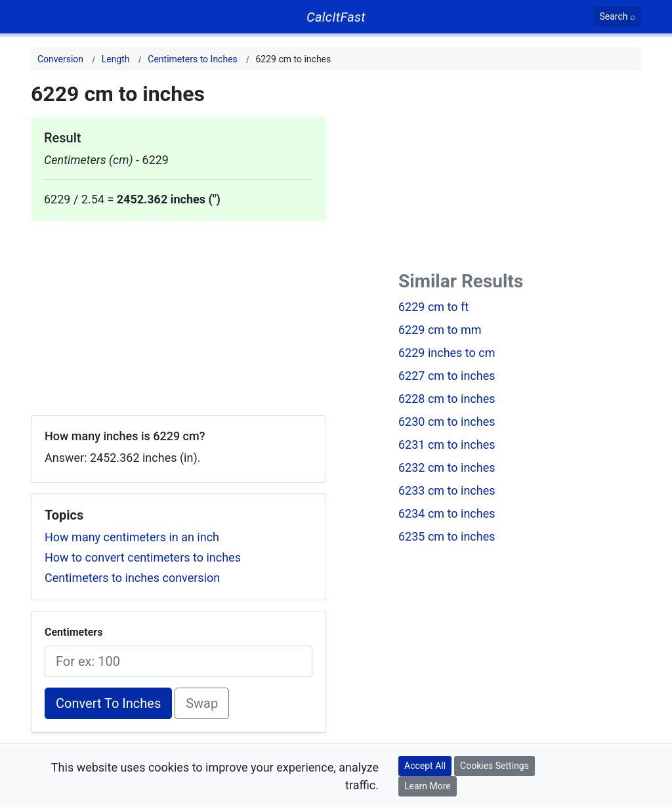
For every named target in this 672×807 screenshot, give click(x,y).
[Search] (617, 17)
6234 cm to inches (447, 513)
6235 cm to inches (447, 536)
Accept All (425, 766)
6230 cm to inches (447, 422)
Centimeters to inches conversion (132, 578)
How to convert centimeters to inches (143, 557)
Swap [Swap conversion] (202, 703)
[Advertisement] (178, 313)
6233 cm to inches (447, 490)
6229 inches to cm (447, 353)
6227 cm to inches (447, 376)
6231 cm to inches (447, 445)
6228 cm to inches (447, 399)
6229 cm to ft (433, 307)
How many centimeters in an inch (132, 537)
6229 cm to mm (440, 330)
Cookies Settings (494, 766)
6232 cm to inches (447, 467)
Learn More (428, 786)
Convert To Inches (108, 703)
